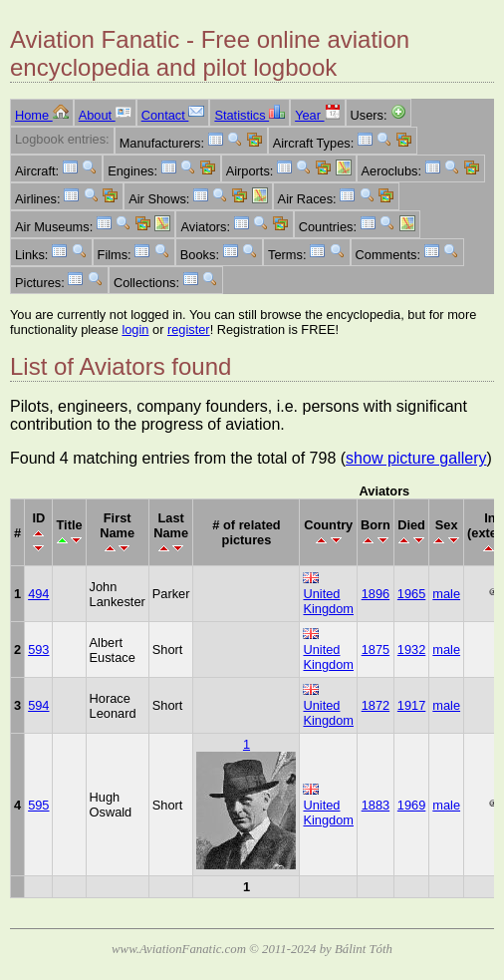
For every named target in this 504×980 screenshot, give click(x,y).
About (105, 115)
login (135, 329)
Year (317, 115)
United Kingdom (328, 601)
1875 (376, 650)
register (189, 329)
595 (38, 805)
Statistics (250, 115)
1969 (411, 805)
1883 (376, 805)
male (446, 594)
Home (42, 115)
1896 (376, 594)
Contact (173, 115)
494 (38, 594)
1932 (411, 650)
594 (38, 705)
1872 (376, 705)
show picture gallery (416, 458)
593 (38, 650)
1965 (411, 594)
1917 (411, 705)
